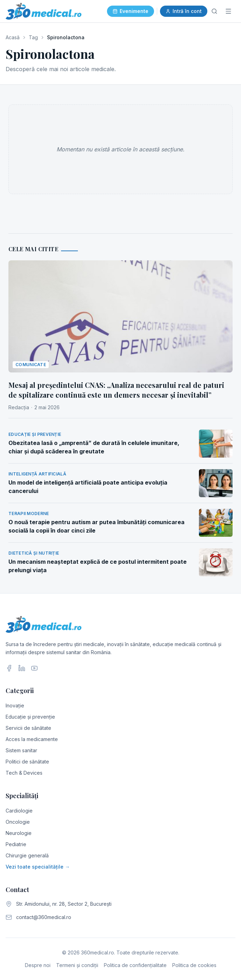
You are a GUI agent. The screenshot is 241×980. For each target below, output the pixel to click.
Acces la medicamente (32, 739)
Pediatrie (16, 844)
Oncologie (18, 822)
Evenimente (130, 11)
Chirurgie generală (27, 855)
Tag (33, 37)
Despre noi (38, 965)
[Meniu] (228, 11)
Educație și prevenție (30, 717)
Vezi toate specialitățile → (38, 867)
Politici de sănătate (27, 762)
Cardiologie (19, 811)
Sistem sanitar (21, 750)
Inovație (15, 705)
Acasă (13, 37)
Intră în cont (184, 11)
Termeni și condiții (77, 965)
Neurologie (19, 833)
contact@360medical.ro (44, 917)
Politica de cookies (194, 965)
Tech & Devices (24, 773)
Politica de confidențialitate (135, 965)
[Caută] (214, 11)
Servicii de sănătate (28, 728)
